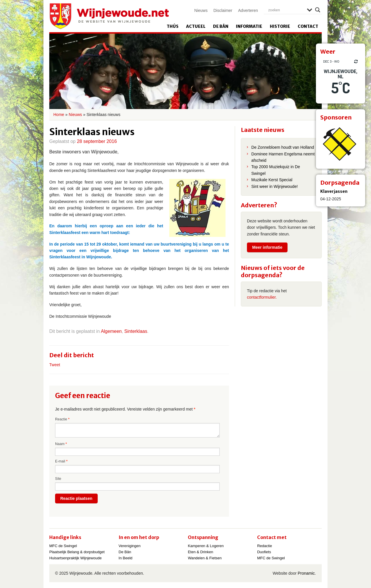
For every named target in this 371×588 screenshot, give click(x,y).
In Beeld (126, 558)
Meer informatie (267, 247)
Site (58, 479)
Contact (308, 26)
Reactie (62, 419)
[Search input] (286, 10)
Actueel (196, 26)
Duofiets (264, 552)
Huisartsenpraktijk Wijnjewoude (76, 558)
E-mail (61, 461)
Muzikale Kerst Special (272, 180)
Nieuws (201, 10)
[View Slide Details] (341, 144)
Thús (173, 26)
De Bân (221, 26)
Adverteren (248, 10)
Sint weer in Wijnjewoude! (274, 186)
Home (59, 115)
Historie (280, 26)
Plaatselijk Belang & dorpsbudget (77, 552)
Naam (61, 444)
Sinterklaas (136, 331)
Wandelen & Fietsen (205, 558)
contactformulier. (262, 297)
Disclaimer (223, 10)
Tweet (55, 365)
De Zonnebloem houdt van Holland (283, 147)
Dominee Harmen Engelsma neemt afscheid (283, 157)
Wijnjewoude (109, 16)
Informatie (249, 26)
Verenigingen (130, 546)
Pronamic (306, 573)
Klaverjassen (334, 191)
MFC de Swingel (63, 546)
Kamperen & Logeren (206, 546)
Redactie (264, 546)
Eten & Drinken (200, 552)
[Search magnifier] (318, 10)
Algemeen (111, 331)
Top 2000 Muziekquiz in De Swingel (276, 170)
